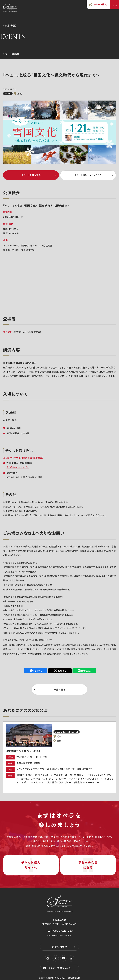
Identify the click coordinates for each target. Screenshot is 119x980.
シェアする (38, 670)
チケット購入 (100, 4)
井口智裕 (8, 332)
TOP (5, 54)
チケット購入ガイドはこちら (88, 175)
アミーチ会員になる (88, 865)
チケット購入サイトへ (31, 865)
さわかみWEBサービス (18, 467)
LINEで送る (86, 670)
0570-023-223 (14, 477)
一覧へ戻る (60, 689)
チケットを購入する (31, 175)
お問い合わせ (59, 946)
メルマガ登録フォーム (59, 968)
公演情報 (15, 54)
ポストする (62, 670)
